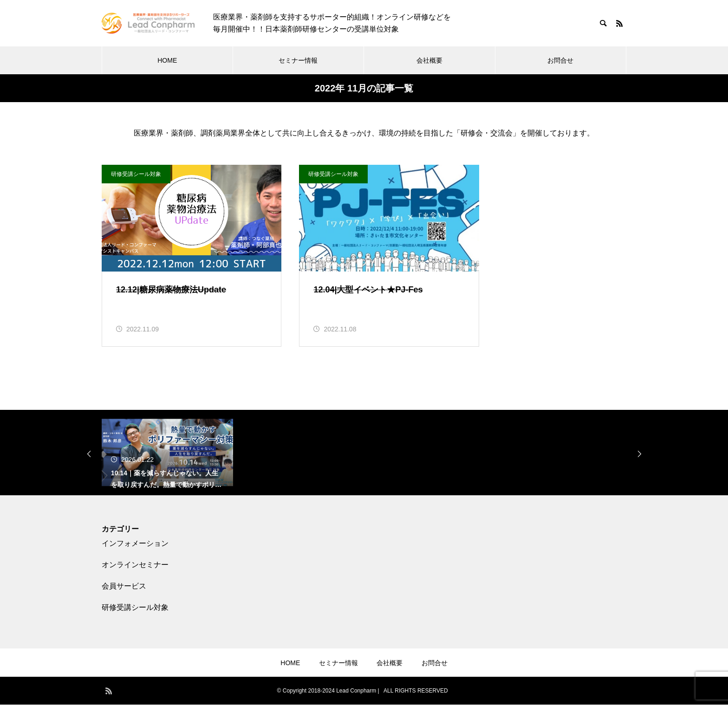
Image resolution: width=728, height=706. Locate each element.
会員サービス (124, 587)
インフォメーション (135, 545)
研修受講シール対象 (136, 174)
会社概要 (429, 60)
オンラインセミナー (135, 566)
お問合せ (560, 60)
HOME (167, 60)
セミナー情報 (298, 60)
